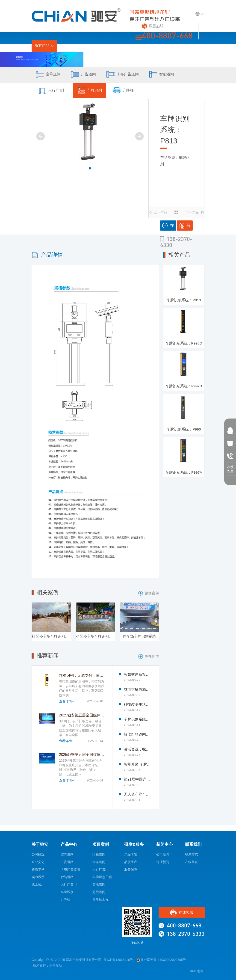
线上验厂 (38, 885)
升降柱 (127, 91)
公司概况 (38, 855)
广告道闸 (88, 46)
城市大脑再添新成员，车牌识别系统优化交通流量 (138, 690)
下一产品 (195, 212)
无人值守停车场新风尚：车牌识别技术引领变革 (138, 795)
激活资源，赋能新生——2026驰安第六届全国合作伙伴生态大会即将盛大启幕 (138, 750)
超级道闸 (99, 892)
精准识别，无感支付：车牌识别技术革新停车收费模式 (103, 676)
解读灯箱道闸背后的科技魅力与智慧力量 (138, 735)
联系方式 (192, 855)
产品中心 (69, 845)
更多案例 (149, 593)
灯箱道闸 (99, 855)
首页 (90, 58)
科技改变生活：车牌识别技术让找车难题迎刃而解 (138, 705)
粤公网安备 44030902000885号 (161, 960)
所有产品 (44, 46)
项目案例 (108, 58)
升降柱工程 (100, 900)
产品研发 (131, 855)
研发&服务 (130, 58)
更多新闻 (149, 657)
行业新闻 (163, 862)
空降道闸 (67, 46)
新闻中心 (173, 58)
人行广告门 (53, 91)
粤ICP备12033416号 (118, 960)
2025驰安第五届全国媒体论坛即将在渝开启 (94, 755)
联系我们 (194, 58)
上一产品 (158, 212)
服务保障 (131, 870)
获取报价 (185, 227)
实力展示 (38, 877)
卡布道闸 (99, 862)
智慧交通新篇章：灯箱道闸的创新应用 (138, 675)
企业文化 (38, 862)
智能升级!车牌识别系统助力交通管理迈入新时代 (138, 765)
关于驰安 (152, 58)
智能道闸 (167, 75)
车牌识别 (92, 91)
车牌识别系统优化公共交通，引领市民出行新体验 (138, 720)
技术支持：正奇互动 (47, 966)
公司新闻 (163, 855)
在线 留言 (230, 468)
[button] (90, 168)
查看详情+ (66, 702)
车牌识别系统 (141, 46)
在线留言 (192, 862)
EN (199, 15)
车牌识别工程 (102, 877)
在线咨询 (168, 227)
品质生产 (131, 862)
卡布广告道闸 (113, 46)
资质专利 (38, 870)
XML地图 (196, 971)
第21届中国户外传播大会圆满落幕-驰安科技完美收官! (138, 780)
